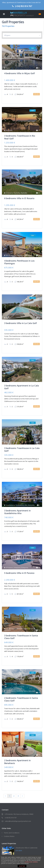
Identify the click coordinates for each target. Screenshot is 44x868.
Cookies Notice (9, 836)
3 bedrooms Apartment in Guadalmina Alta (17, 512)
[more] (18, 89)
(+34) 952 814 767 (24, 6)
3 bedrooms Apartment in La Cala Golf (22, 387)
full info (36, 94)
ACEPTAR (22, 866)
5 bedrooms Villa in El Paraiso (19, 573)
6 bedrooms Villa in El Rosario (19, 198)
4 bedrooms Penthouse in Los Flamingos (19, 262)
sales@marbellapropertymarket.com (18, 821)
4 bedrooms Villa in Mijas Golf (20, 73)
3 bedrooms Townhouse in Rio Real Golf (20, 137)
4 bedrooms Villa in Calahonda (26, 848)
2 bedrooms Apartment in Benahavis (17, 762)
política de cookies (31, 862)
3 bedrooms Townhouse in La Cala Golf (22, 449)
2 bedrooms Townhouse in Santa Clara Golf (21, 699)
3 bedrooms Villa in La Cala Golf (21, 323)
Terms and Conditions (12, 833)
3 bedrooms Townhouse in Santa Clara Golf (21, 637)
